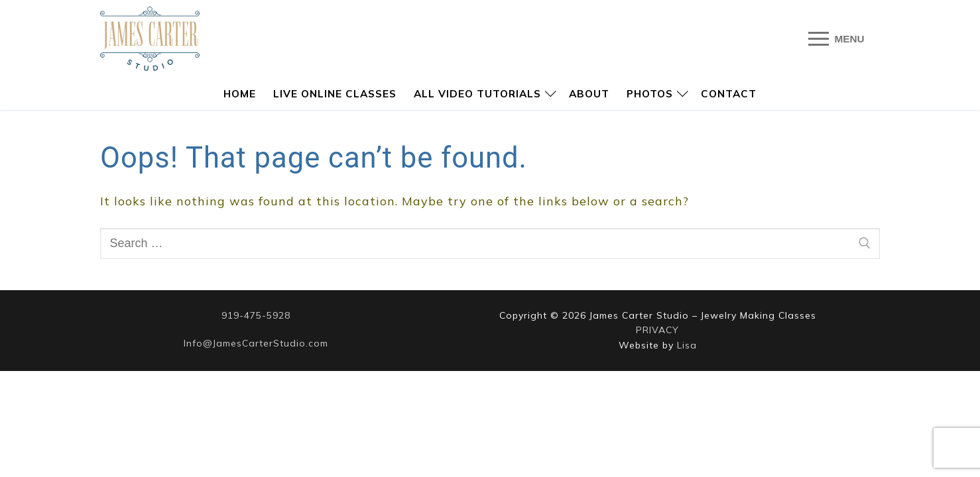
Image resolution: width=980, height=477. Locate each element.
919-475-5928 (256, 315)
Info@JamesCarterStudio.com (256, 343)
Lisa (687, 345)
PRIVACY (657, 330)
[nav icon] (836, 39)
